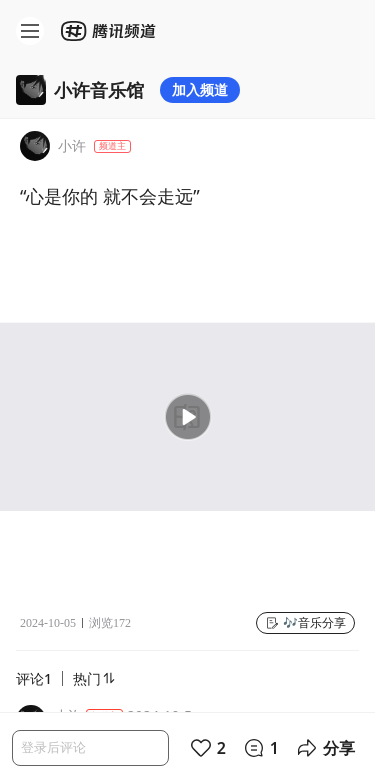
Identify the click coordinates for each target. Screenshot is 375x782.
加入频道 (200, 89)
